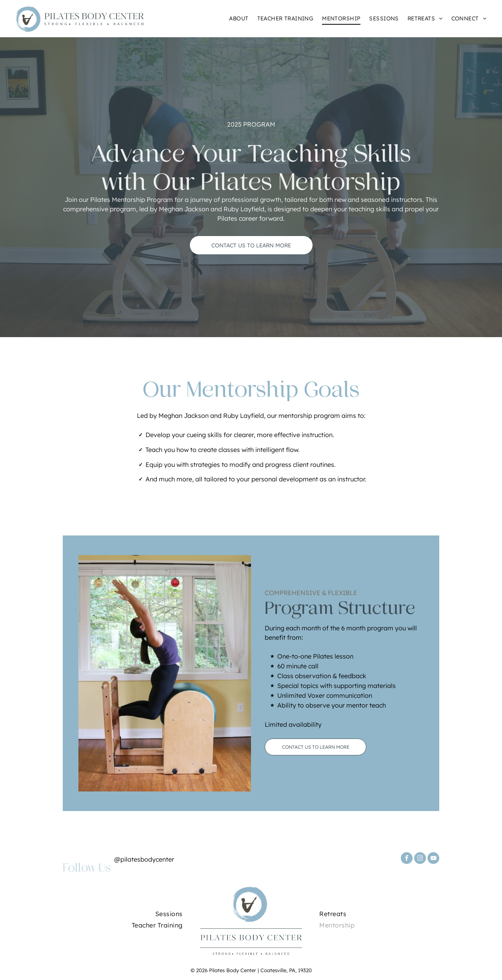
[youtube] (433, 859)
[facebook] (407, 859)
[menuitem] (234, 19)
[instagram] (420, 859)
